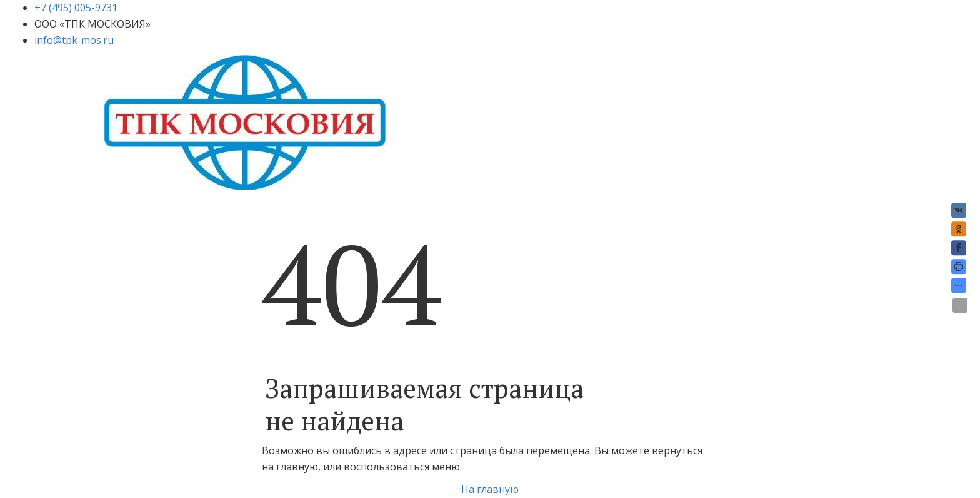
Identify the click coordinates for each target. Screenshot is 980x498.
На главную (490, 489)
